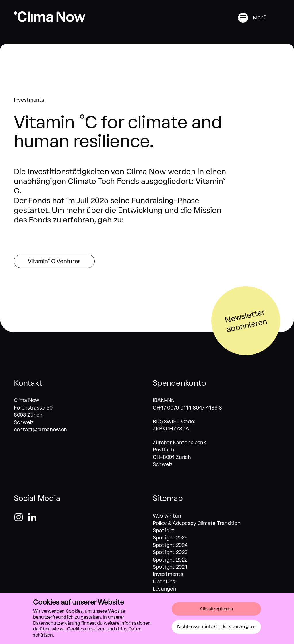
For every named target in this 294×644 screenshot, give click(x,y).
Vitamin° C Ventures (54, 261)
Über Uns (164, 582)
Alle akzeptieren (216, 609)
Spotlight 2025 (170, 538)
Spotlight (164, 530)
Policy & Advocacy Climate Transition (197, 523)
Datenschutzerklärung (57, 623)
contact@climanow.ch (40, 430)
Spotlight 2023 (170, 552)
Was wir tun (167, 516)
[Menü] (259, 18)
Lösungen (164, 589)
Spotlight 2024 (170, 545)
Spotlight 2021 (170, 567)
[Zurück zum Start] (50, 20)
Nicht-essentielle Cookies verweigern (216, 627)
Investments (168, 574)
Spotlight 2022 (170, 560)
